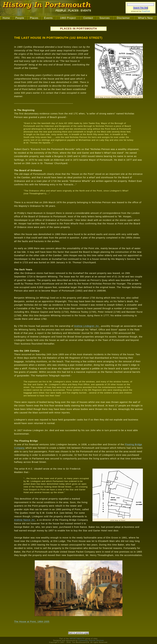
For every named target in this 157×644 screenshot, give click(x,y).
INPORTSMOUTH (77, 639)
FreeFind (146, 11)
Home (6, 18)
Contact (88, 18)
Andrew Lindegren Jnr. (87, 326)
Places (34, 18)
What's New (145, 18)
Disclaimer (123, 18)
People (20, 18)
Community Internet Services (91, 640)
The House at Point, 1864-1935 (32, 622)
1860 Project (68, 18)
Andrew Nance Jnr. (25, 520)
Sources (104, 18)
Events (48, 18)
